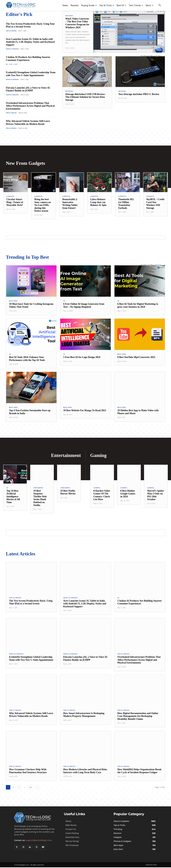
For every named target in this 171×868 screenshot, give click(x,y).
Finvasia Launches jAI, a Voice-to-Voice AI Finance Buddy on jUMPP (28, 89)
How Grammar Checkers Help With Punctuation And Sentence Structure (28, 771)
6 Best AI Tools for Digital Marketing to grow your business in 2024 (138, 306)
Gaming (97, 488)
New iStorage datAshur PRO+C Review (139, 94)
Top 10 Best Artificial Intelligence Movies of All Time (13, 497)
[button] (160, 5)
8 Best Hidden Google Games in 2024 (128, 494)
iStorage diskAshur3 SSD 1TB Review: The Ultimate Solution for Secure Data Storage (85, 97)
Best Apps (13, 301)
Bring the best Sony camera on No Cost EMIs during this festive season (43, 205)
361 (31, 788)
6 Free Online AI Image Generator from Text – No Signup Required (84, 306)
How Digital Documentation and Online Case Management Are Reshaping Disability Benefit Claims (138, 717)
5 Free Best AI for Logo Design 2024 (82, 358)
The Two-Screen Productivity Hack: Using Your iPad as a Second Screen (30, 25)
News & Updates (12, 49)
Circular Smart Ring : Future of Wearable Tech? (15, 202)
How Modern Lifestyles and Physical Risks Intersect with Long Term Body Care (85, 771)
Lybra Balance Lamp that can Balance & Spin (98, 202)
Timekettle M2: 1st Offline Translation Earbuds (126, 204)
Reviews (69, 16)
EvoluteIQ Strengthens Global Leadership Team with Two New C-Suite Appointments (31, 74)
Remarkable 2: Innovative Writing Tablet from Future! (70, 204)
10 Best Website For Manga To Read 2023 (85, 411)
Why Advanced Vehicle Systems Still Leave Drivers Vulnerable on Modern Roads (28, 123)
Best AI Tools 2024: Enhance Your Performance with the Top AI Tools (27, 359)
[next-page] (37, 788)
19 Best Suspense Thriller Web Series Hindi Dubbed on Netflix (40, 498)
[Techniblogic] (36, 818)
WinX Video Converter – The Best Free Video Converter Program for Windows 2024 (77, 23)
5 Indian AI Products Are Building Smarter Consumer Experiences (28, 59)
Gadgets (10, 197)
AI (7, 64)
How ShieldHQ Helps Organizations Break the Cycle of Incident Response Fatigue (139, 771)
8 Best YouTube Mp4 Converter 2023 (136, 358)
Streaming (38, 488)
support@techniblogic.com (39, 841)
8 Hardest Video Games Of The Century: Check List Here (102, 496)
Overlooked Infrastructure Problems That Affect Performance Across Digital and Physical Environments (30, 106)
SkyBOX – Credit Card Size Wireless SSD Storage (155, 204)
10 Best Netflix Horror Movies (68, 493)
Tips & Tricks (11, 31)
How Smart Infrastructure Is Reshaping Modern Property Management (84, 715)
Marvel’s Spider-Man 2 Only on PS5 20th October (156, 496)
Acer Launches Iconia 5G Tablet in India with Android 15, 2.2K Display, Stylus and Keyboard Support (30, 42)
